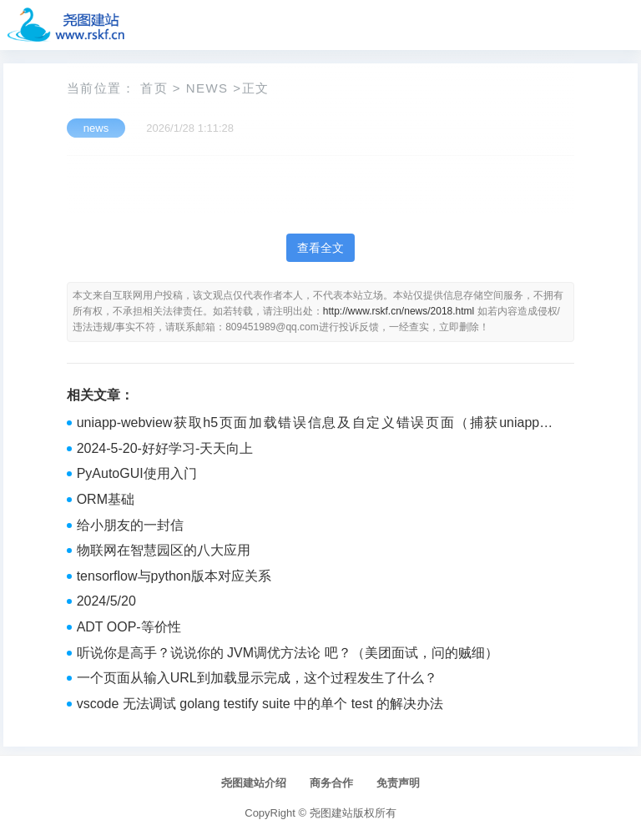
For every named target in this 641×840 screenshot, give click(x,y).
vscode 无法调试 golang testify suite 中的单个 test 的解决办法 (260, 704)
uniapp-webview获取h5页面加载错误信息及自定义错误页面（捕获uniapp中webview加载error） (315, 425)
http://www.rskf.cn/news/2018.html (399, 311)
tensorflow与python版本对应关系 (174, 576)
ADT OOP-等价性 (129, 627)
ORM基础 (106, 499)
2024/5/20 (106, 601)
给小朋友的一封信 (130, 525)
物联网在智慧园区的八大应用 (164, 550)
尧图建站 (331, 813)
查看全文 (320, 248)
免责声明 (398, 783)
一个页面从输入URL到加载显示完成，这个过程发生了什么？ (257, 678)
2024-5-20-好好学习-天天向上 (165, 448)
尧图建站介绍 (254, 783)
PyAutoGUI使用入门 (137, 473)
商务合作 (331, 783)
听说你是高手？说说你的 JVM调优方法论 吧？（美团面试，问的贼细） (288, 653)
